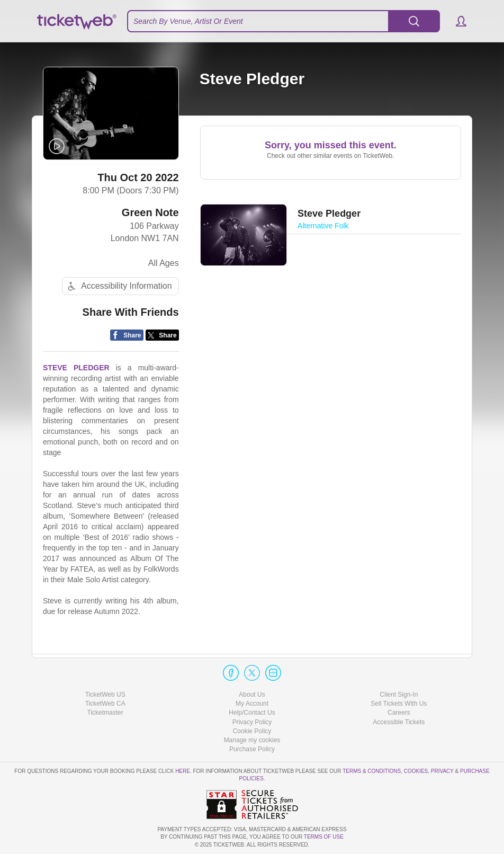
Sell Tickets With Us (399, 704)
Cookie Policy (252, 731)
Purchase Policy (252, 749)
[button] (456, 21)
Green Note (150, 212)
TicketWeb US (105, 695)
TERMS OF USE (324, 837)
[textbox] (283, 21)
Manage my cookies (252, 740)
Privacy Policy (252, 722)
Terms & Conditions (372, 771)
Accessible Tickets (399, 722)
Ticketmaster (105, 713)
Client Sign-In (399, 695)
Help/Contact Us (252, 713)
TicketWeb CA (105, 704)
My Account (252, 704)
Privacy (442, 771)
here (183, 771)
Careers (399, 713)
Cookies (416, 771)
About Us (252, 695)
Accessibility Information (119, 286)
